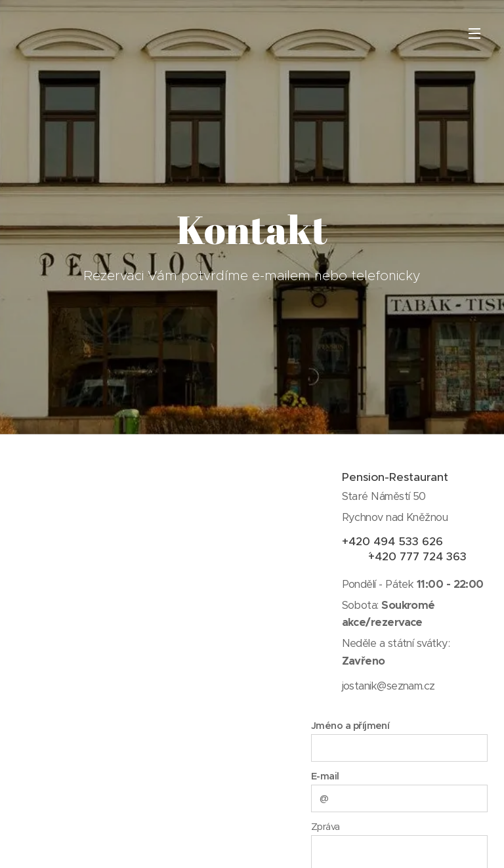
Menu (474, 33)
